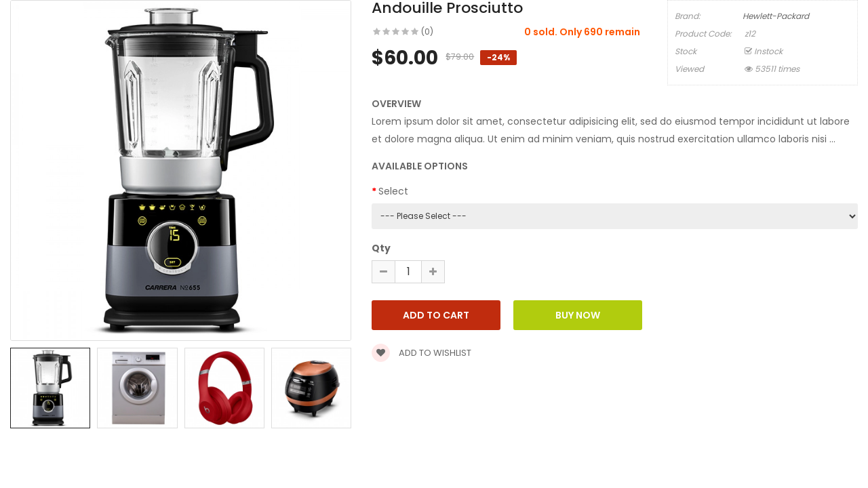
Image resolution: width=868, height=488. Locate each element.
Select (393, 191)
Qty (381, 248)
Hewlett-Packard (776, 16)
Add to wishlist (421, 353)
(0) (427, 32)
